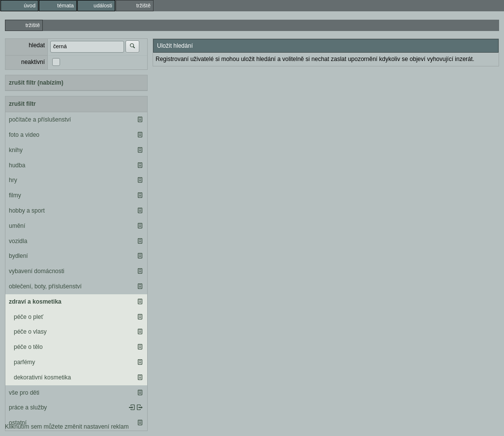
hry (13, 180)
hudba (17, 165)
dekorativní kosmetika (42, 377)
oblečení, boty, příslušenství (45, 286)
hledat (37, 45)
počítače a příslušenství (40, 120)
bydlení (18, 256)
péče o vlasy (30, 332)
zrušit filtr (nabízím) (36, 83)
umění (17, 226)
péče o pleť (29, 317)
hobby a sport (27, 211)
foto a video (24, 135)
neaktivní (33, 62)
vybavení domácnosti (37, 271)
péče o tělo (28, 347)
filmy (15, 195)
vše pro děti (24, 393)
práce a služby (28, 407)
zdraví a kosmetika (35, 302)
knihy (16, 150)
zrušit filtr (22, 104)
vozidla (18, 241)
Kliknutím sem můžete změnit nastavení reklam (67, 427)
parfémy (24, 362)
